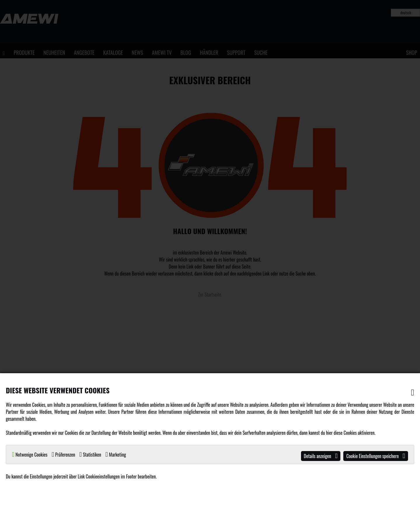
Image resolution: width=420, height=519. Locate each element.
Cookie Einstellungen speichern (376, 456)
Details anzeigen (321, 456)
